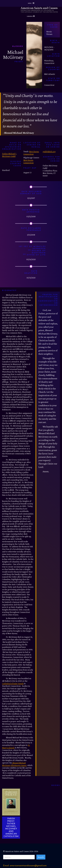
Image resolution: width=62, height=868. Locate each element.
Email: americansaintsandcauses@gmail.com (25, 866)
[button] (31, 3)
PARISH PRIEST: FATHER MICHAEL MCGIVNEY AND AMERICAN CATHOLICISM (11, 828)
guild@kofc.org (49, 151)
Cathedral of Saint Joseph (13, 683)
